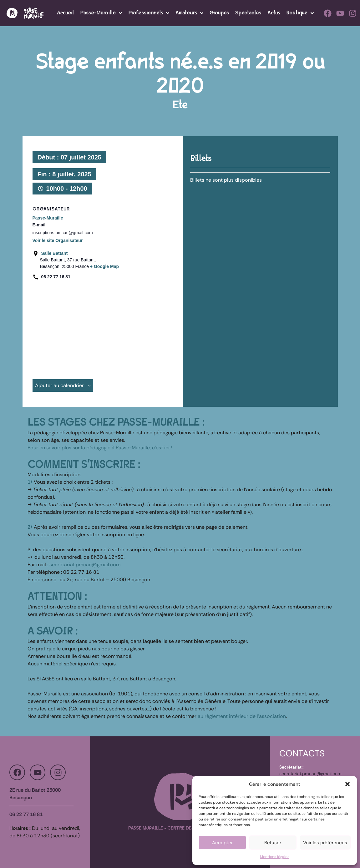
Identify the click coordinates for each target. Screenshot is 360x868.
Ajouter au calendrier (63, 385)
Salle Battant (55, 253)
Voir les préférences (325, 843)
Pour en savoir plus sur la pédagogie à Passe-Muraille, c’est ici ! (100, 448)
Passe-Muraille (48, 218)
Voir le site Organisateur (58, 240)
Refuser (273, 843)
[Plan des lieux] (100, 327)
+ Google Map (104, 266)
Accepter (222, 843)
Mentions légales (275, 857)
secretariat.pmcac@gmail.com (85, 565)
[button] (347, 784)
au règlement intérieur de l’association (242, 716)
